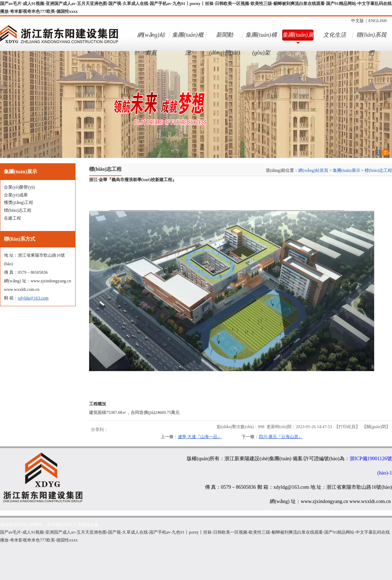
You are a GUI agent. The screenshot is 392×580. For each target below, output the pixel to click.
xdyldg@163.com (33, 298)
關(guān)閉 (376, 427)
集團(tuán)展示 (298, 38)
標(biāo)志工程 (378, 170)
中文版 (357, 21)
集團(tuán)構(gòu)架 (261, 38)
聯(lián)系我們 (371, 38)
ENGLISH (378, 21)
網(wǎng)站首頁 (151, 38)
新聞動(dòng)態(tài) (225, 38)
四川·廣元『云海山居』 (281, 437)
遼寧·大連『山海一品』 (200, 437)
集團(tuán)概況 (188, 38)
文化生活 (335, 35)
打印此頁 (347, 427)
